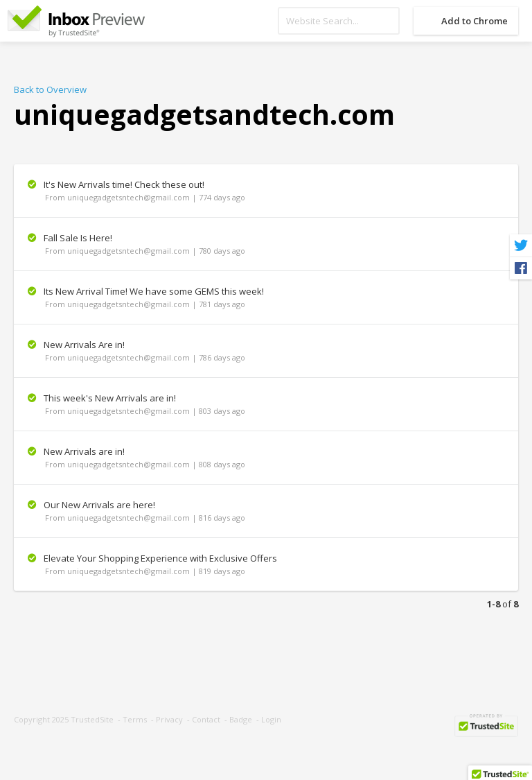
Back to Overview (50, 89)
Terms (135, 719)
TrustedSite (92, 719)
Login (271, 719)
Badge (241, 719)
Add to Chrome (475, 21)
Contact (206, 719)
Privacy (169, 719)
